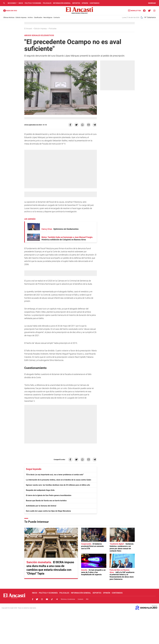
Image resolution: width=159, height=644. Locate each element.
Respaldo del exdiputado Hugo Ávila (40, 490)
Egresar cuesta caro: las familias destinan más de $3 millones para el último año (58, 485)
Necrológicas (48, 17)
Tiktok (52, 599)
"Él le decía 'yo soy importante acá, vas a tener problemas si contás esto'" (55, 475)
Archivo (30, 17)
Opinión (85, 3)
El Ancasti (28, 29)
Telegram (57, 599)
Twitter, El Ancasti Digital (37, 599)
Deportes (76, 3)
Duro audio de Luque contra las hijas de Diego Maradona (48, 511)
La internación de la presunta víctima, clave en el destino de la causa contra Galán (59, 480)
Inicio (21, 3)
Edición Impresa (21, 17)
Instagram (42, 599)
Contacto (57, 17)
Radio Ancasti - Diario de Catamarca (10, 11)
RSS (87, 599)
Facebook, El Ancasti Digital (33, 599)
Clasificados (38, 17)
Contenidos (94, 3)
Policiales (47, 3)
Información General (62, 3)
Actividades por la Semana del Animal (41, 506)
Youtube (47, 599)
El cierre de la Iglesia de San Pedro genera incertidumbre (49, 495)
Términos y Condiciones (68, 599)
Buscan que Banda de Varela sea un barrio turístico (46, 501)
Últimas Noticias (9, 17)
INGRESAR (152, 3)
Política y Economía (33, 3)
